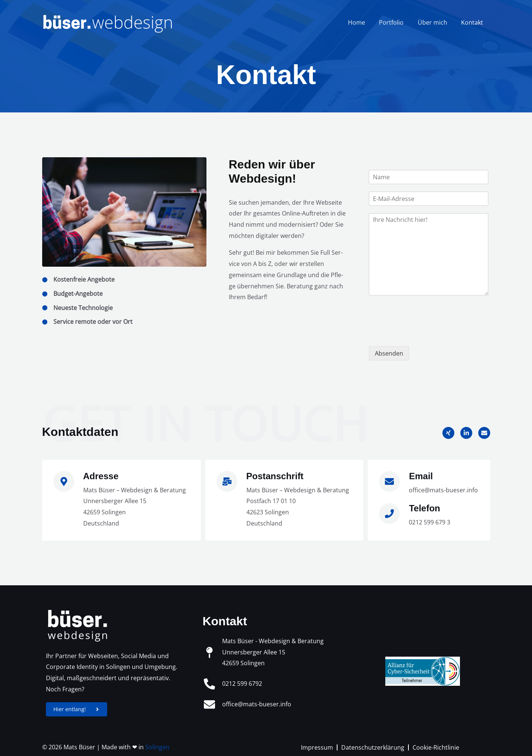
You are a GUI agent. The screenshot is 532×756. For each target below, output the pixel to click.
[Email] (389, 481)
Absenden (389, 353)
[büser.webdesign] (108, 22)
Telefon (424, 508)
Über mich (435, 22)
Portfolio (396, 22)
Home (364, 22)
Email (421, 476)
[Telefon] (389, 514)
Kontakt (473, 22)
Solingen (157, 747)
